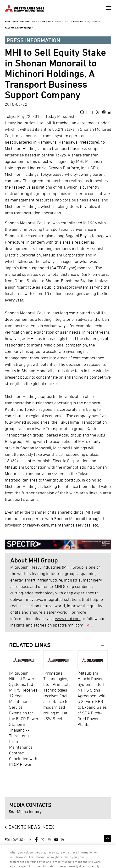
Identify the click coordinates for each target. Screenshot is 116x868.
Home (8, 22)
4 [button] (107, 645)
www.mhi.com (68, 619)
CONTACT (76, 850)
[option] (26, 709)
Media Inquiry (29, 811)
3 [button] (105, 645)
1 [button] (102, 645)
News (15, 22)
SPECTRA (15, 856)
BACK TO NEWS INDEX (31, 827)
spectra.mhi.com (68, 625)
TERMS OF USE (31, 850)
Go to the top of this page (107, 838)
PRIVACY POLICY (56, 850)
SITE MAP (11, 850)
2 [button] (104, 645)
